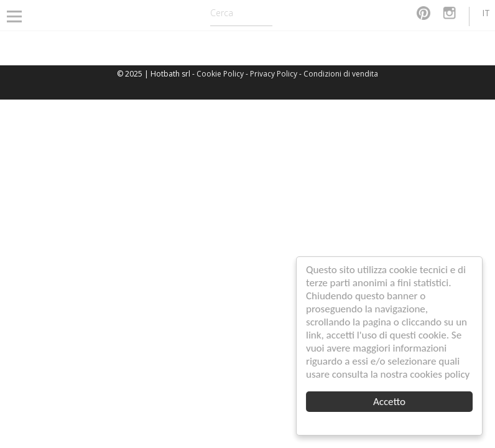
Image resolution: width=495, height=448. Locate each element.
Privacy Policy (274, 74)
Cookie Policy (220, 74)
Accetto (389, 402)
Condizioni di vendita (341, 74)
